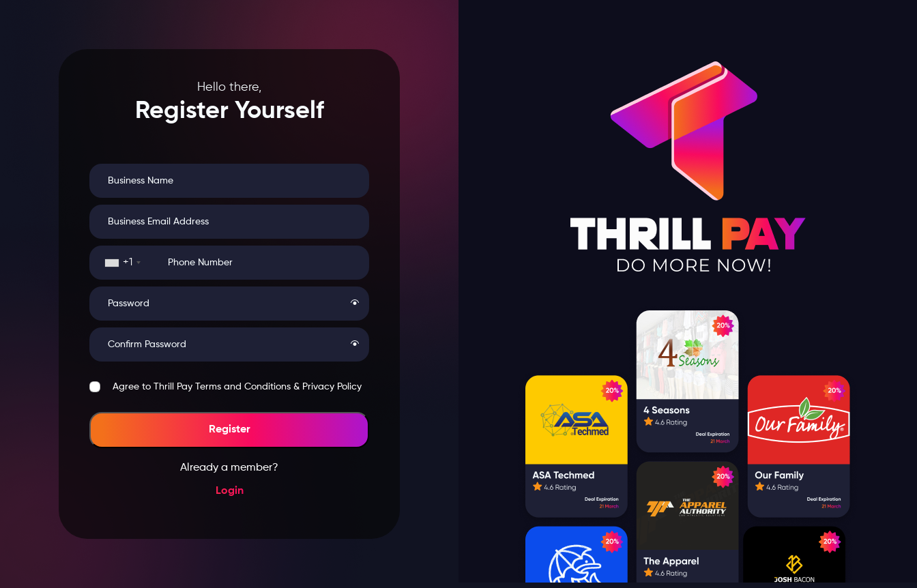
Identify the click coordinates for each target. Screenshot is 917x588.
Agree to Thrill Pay (237, 387)
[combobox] (122, 263)
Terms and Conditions (243, 387)
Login (230, 491)
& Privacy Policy (327, 387)
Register (230, 430)
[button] (355, 304)
